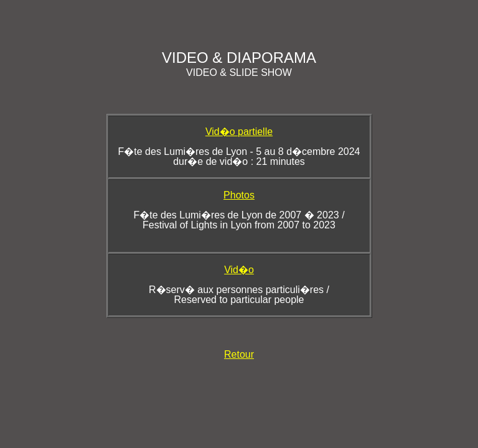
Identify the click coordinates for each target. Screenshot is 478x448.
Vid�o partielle (239, 132)
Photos (239, 195)
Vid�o (239, 270)
